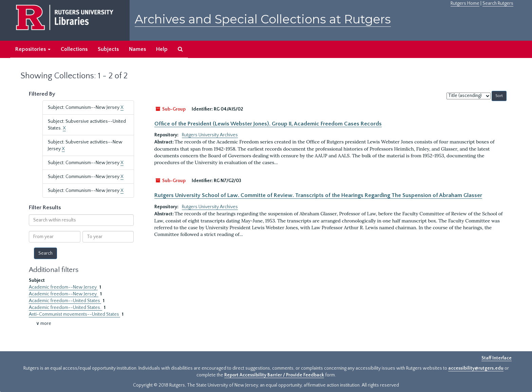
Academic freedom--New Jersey (63, 287)
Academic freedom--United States (65, 301)
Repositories (33, 49)
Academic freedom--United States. (65, 308)
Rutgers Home (465, 3)
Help (162, 49)
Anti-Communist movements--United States (74, 314)
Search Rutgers (498, 3)
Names (137, 49)
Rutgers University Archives (210, 135)
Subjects (108, 49)
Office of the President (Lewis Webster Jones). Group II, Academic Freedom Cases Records (268, 124)
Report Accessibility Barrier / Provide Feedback (274, 375)
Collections (74, 49)
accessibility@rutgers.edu (476, 368)
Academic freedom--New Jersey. (64, 294)
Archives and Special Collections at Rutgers (263, 19)
